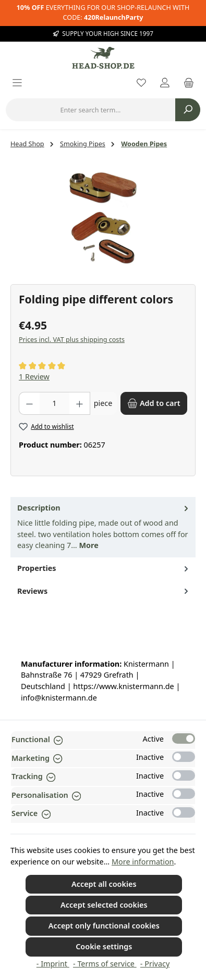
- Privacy (155, 964)
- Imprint (53, 964)
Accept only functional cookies (104, 926)
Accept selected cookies (104, 905)
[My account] (165, 84)
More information (143, 862)
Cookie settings (104, 946)
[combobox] (90, 110)
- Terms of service (105, 964)
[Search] (188, 110)
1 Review (34, 377)
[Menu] (17, 84)
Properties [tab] (104, 568)
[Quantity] (54, 403)
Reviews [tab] (104, 591)
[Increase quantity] (80, 403)
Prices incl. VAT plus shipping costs (72, 340)
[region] (103, 218)
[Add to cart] (154, 403)
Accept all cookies (104, 884)
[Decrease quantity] (29, 403)
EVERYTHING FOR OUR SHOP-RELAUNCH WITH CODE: (103, 12)
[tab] (103, 527)
